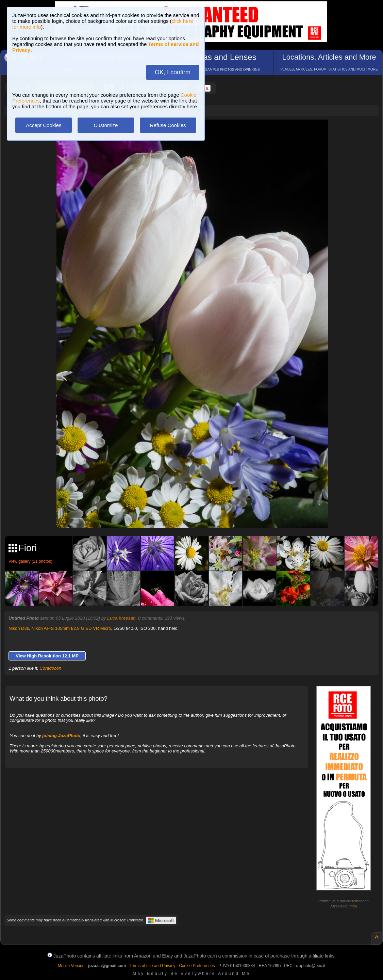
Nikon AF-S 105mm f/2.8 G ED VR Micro (71, 628)
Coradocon (50, 668)
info (353, 906)
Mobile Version (71, 966)
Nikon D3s (19, 628)
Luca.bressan (121, 618)
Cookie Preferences (197, 966)
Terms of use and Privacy (153, 966)
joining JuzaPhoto (61, 736)
